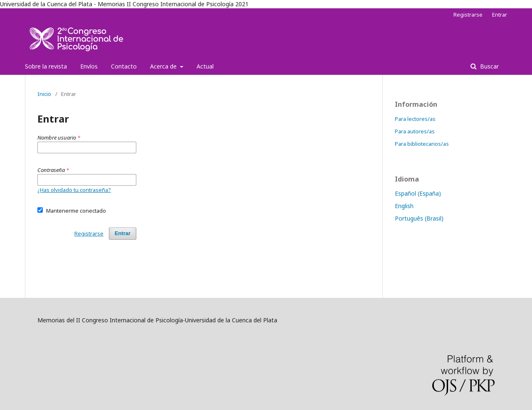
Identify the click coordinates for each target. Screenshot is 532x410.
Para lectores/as (415, 119)
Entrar (500, 15)
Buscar (489, 66)
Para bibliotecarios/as (422, 144)
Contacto (124, 66)
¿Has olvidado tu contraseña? (74, 190)
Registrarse (468, 15)
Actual (205, 66)
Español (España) (418, 193)
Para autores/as (415, 131)
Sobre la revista (46, 66)
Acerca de (164, 66)
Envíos (89, 66)
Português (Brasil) (419, 218)
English (404, 206)
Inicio (44, 94)
